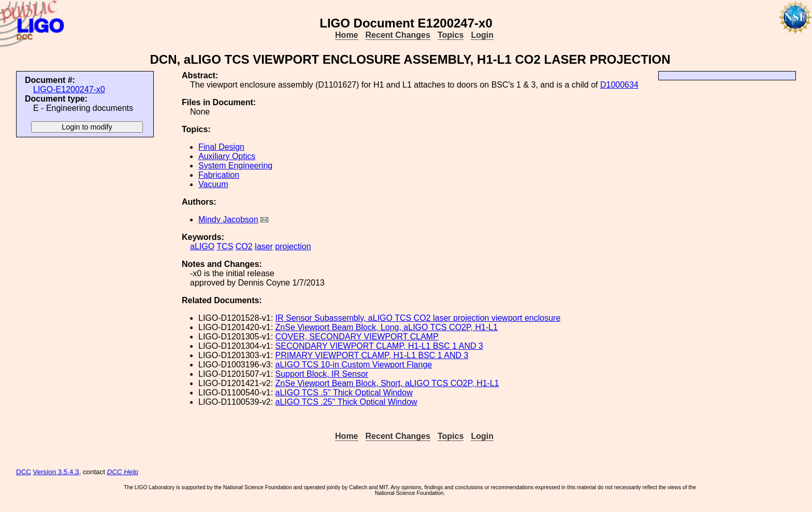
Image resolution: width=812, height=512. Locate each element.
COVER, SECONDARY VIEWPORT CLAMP (357, 337)
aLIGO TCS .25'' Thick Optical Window (346, 402)
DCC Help (123, 472)
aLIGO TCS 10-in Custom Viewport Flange (354, 365)
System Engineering (235, 166)
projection (293, 246)
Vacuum (213, 184)
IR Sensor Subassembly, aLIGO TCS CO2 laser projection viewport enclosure (418, 318)
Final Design (221, 147)
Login (482, 35)
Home (346, 35)
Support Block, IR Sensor (322, 374)
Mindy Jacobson (228, 219)
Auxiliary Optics (227, 156)
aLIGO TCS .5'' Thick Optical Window (344, 393)
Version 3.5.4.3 (56, 472)
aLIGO (202, 246)
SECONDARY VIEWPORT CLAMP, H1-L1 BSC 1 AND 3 (379, 346)
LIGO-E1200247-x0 (69, 89)
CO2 (244, 246)
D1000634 (619, 85)
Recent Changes (398, 35)
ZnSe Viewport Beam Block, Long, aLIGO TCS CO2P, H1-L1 (387, 327)
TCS (225, 246)
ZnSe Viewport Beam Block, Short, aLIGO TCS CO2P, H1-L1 (387, 383)
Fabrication (219, 175)
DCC (24, 472)
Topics (451, 35)
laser (264, 246)
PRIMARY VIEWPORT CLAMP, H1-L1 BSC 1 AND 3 (372, 355)
